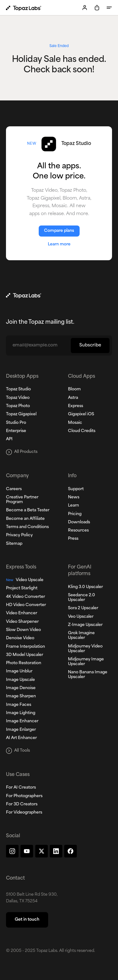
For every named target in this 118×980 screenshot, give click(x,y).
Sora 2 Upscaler (83, 608)
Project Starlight (22, 588)
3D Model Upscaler (25, 655)
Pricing (75, 514)
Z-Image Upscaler (85, 625)
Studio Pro (16, 423)
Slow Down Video (23, 630)
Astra (73, 398)
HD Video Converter (26, 605)
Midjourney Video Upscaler (85, 649)
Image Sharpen (21, 696)
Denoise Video (20, 638)
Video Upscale (25, 580)
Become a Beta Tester (28, 510)
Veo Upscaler (81, 617)
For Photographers (24, 796)
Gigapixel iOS (81, 414)
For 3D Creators (22, 804)
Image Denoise (21, 688)
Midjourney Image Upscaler (86, 662)
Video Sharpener (22, 622)
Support (76, 489)
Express (76, 406)
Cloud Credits (82, 431)
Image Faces (19, 705)
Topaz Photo (18, 406)
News (74, 497)
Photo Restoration (24, 663)
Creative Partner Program (22, 500)
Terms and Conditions (27, 527)
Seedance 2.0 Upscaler (81, 598)
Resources (78, 531)
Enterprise (16, 431)
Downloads (79, 522)
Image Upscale (20, 680)
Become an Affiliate (25, 519)
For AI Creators (21, 788)
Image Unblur (19, 671)
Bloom (74, 389)
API (9, 439)
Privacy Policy (19, 535)
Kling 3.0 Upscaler (85, 587)
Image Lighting (21, 713)
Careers (14, 489)
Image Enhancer (22, 721)
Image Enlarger (21, 730)
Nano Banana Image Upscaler (88, 675)
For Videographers (24, 813)
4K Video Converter (25, 597)
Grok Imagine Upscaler (81, 636)
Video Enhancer (22, 613)
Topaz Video (18, 398)
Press (73, 539)
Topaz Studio (18, 389)
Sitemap (14, 544)
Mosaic (75, 423)
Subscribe (90, 345)
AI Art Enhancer (21, 738)
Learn (73, 506)
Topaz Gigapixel (21, 414)
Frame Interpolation (25, 647)
